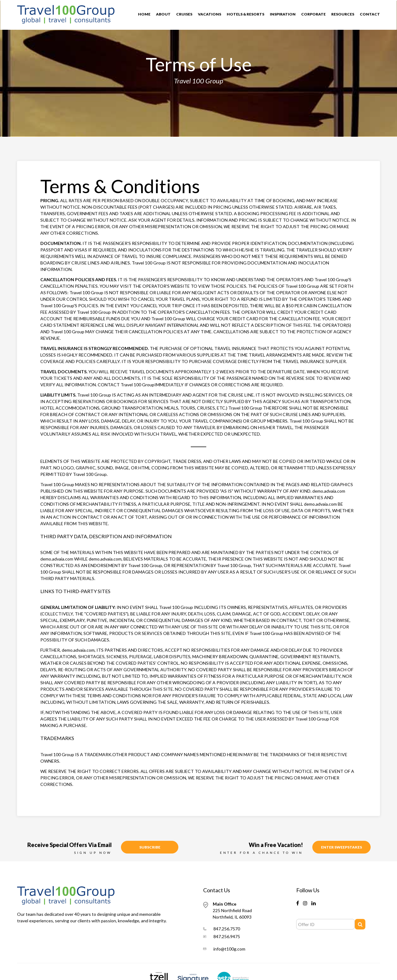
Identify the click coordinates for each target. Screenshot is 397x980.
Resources (343, 14)
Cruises (184, 14)
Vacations (210, 14)
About (163, 14)
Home (144, 14)
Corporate (313, 14)
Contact (370, 14)
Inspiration (283, 14)
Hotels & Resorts (245, 14)
